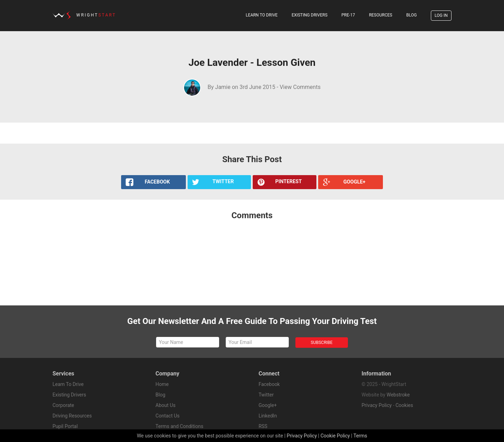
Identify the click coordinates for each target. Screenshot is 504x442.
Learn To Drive (262, 15)
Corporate (63, 405)
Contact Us (167, 416)
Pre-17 (348, 15)
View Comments (300, 87)
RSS (263, 426)
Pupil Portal (65, 426)
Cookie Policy (335, 436)
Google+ (268, 405)
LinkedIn (268, 416)
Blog (412, 15)
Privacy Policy (377, 405)
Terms (360, 436)
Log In (441, 15)
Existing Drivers (309, 15)
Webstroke (398, 395)
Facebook (269, 384)
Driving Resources (72, 416)
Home (162, 384)
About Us (165, 405)
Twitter (266, 395)
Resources (381, 15)
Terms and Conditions (179, 426)
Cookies (404, 405)
